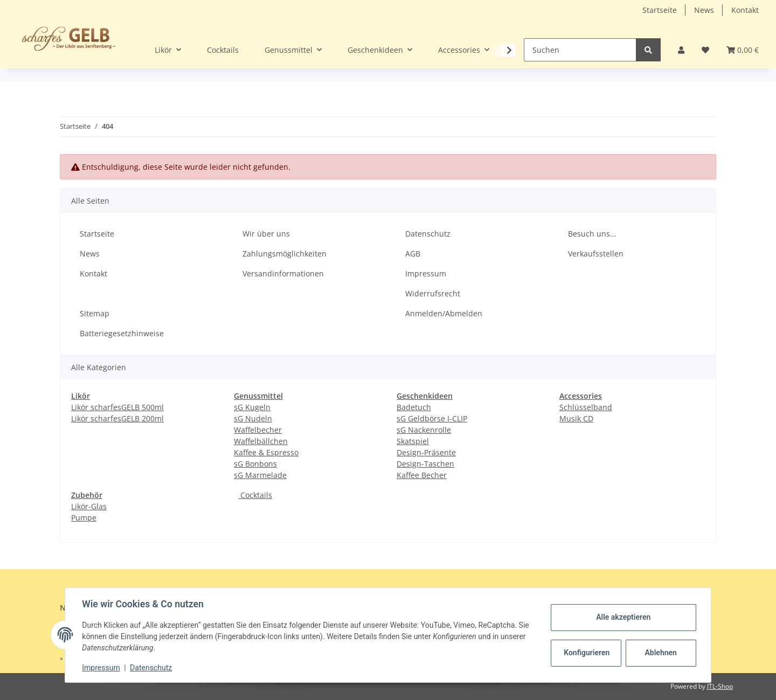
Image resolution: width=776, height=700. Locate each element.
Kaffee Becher (422, 475)
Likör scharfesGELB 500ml (117, 407)
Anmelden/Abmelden (444, 313)
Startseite (660, 10)
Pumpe (84, 518)
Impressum (426, 273)
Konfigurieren (587, 653)
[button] (681, 50)
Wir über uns (266, 234)
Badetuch (414, 407)
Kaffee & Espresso (266, 452)
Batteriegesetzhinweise (122, 333)
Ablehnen (660, 653)
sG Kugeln (252, 407)
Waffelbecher (258, 430)
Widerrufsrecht (433, 293)
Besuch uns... (592, 234)
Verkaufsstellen (596, 254)
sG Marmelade (260, 475)
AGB (413, 254)
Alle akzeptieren (623, 617)
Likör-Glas (89, 506)
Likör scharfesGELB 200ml (117, 418)
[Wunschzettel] (705, 50)
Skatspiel (413, 441)
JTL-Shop (720, 686)
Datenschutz (428, 234)
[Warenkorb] (743, 50)
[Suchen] (580, 50)
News (704, 10)
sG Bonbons (255, 464)
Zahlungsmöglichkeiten (285, 254)
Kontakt (745, 10)
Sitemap (95, 313)
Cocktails (255, 495)
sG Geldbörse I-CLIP (432, 418)
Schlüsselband (586, 407)
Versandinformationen (283, 273)
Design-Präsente (426, 452)
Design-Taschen (425, 464)
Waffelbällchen (261, 441)
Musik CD (576, 418)
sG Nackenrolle (424, 430)
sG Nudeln (253, 418)
